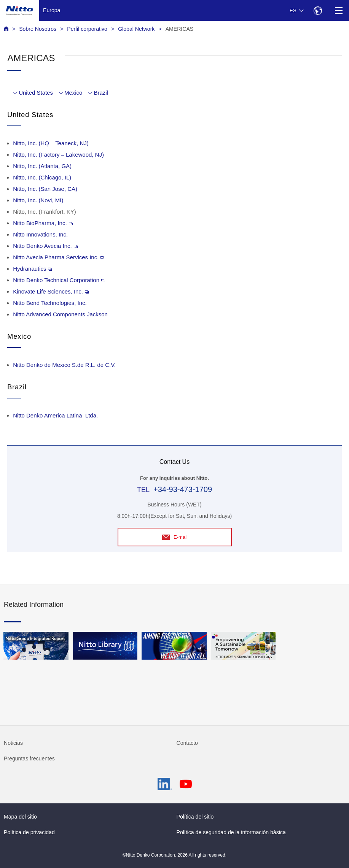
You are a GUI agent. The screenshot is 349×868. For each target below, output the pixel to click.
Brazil (101, 93)
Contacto (187, 743)
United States (36, 93)
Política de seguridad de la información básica (231, 832)
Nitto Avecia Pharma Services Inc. (59, 257)
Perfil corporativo (87, 29)
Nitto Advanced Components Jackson (60, 314)
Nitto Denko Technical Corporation (59, 280)
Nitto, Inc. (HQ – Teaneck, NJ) (51, 143)
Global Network (136, 29)
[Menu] (339, 10)
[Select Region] (318, 10)
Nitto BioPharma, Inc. (43, 223)
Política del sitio (195, 817)
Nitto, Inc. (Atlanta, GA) (42, 166)
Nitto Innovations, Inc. (40, 234)
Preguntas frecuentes (29, 759)
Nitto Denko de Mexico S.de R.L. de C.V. (64, 365)
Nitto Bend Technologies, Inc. (50, 303)
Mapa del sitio (20, 817)
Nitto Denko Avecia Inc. (45, 246)
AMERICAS (180, 29)
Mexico (73, 93)
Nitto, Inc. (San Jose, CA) (45, 189)
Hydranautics (32, 269)
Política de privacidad (29, 832)
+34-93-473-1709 (183, 489)
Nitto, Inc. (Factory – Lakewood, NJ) (58, 155)
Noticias (13, 743)
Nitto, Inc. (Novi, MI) (38, 200)
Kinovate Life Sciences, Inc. (51, 291)
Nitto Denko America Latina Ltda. (55, 415)
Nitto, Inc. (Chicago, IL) (42, 177)
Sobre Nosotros (38, 29)
